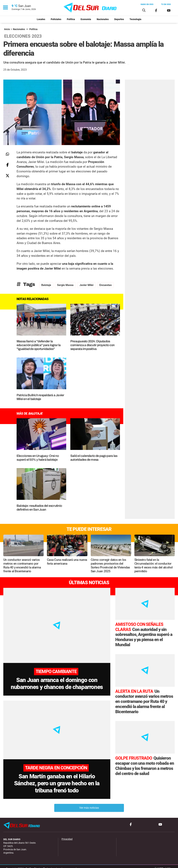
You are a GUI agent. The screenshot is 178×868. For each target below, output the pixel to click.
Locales (41, 19)
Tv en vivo (166, 4)
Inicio (7, 29)
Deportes (119, 19)
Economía (86, 19)
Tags (26, 284)
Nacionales (103, 19)
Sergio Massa (65, 285)
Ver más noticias (89, 802)
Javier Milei (86, 285)
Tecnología (135, 19)
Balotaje (46, 285)
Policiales (56, 19)
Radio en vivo (147, 4)
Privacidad (67, 834)
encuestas (106, 285)
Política (71, 19)
